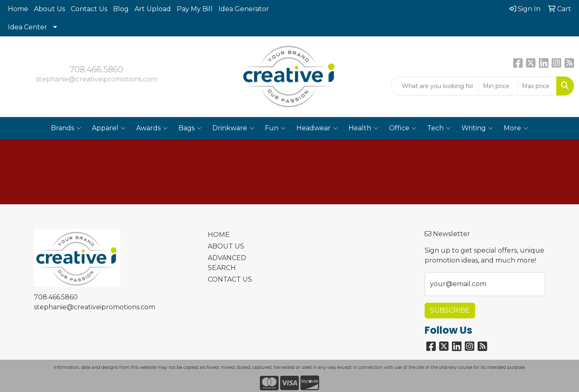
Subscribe (450, 310)
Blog (121, 9)
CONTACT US (230, 279)
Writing (477, 128)
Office (403, 128)
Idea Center (28, 27)
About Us (49, 9)
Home (18, 9)
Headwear (317, 128)
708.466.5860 (96, 69)
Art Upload (153, 9)
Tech (439, 128)
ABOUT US (226, 246)
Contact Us (89, 9)
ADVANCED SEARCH (227, 263)
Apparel (109, 128)
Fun (275, 128)
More (516, 128)
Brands (66, 128)
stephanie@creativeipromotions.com (97, 79)
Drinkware (233, 128)
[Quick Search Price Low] (498, 86)
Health (363, 128)
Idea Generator (244, 9)
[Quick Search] (435, 86)
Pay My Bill (195, 9)
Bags (190, 128)
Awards (152, 128)
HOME (219, 235)
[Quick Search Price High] (537, 86)
